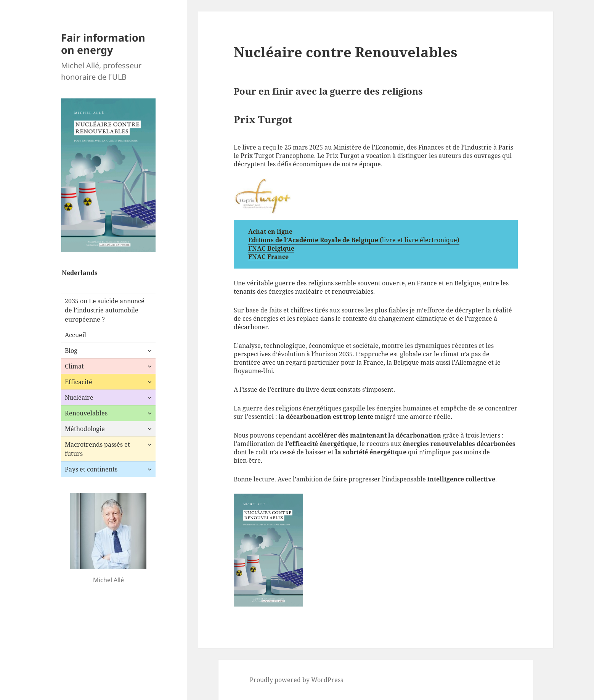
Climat (74, 366)
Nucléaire (79, 397)
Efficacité (79, 382)
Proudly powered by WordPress (296, 680)
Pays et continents (91, 469)
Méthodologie (85, 429)
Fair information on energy (103, 44)
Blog (71, 351)
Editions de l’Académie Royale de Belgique (314, 240)
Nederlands (80, 273)
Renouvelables (86, 413)
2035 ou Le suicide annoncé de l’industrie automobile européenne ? (105, 310)
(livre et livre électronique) (420, 240)
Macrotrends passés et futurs (97, 449)
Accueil (75, 335)
